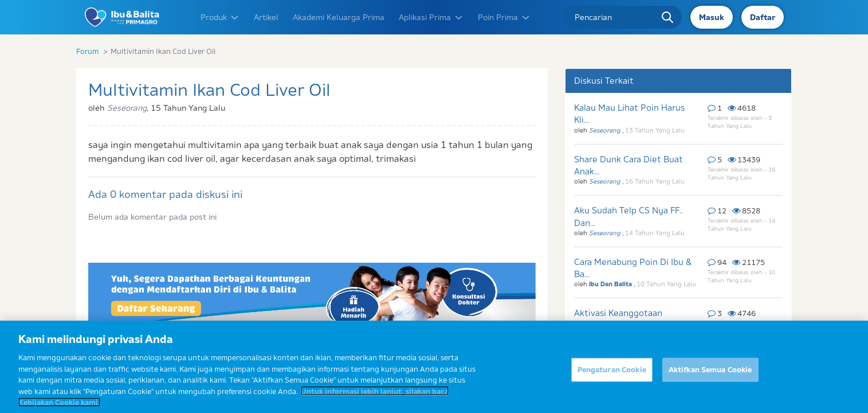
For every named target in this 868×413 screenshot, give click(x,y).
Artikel (266, 17)
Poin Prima (504, 17)
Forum (87, 51)
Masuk (712, 17)
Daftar (763, 17)
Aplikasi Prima (431, 17)
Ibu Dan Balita (611, 284)
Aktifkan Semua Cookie (710, 375)
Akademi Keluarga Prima (339, 17)
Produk (220, 17)
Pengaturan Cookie (612, 375)
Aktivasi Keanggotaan (618, 313)
